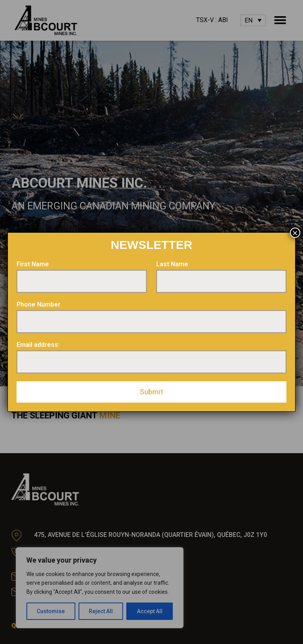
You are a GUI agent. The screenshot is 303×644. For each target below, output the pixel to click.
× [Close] (295, 233)
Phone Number (38, 304)
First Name (33, 264)
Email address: (38, 345)
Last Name (172, 264)
